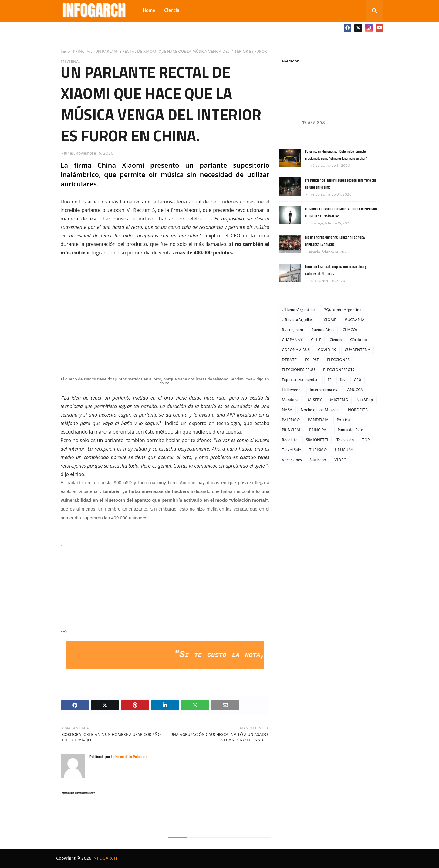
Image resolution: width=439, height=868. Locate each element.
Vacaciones (292, 460)
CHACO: (350, 330)
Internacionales (323, 390)
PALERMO (291, 420)
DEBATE (289, 360)
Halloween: (292, 390)
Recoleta (290, 440)
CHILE (316, 340)
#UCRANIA (355, 320)
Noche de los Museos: (320, 410)
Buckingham (292, 330)
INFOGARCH (105, 858)
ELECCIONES (338, 360)
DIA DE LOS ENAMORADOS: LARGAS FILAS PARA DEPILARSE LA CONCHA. (335, 242)
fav (343, 380)
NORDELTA (358, 410)
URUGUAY (344, 450)
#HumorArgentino (298, 310)
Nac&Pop (365, 400)
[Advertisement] (114, 595)
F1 (330, 380)
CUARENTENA (358, 350)
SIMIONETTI (317, 440)
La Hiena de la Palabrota (129, 757)
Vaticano (318, 460)
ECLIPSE (312, 360)
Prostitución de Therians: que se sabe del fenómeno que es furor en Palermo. (341, 184)
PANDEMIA (318, 420)
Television (345, 440)
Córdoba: (359, 340)
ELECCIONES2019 (339, 370)
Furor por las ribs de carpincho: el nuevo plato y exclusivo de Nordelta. (336, 270)
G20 (358, 380)
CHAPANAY (292, 340)
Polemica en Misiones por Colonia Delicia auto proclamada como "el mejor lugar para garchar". (336, 155)
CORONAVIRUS (296, 350)
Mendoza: (291, 400)
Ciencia (336, 340)
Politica (343, 420)
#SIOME (329, 320)
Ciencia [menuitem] (172, 10)
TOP (366, 440)
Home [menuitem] (149, 10)
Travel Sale (291, 450)
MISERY (315, 400)
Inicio (65, 52)
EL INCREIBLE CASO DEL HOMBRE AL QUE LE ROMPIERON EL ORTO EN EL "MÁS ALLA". (341, 213)
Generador (289, 61)
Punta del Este (350, 430)
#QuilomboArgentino (342, 310)
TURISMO (318, 450)
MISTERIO (339, 400)
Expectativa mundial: (301, 380)
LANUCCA (354, 390)
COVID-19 (327, 350)
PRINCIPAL (83, 52)
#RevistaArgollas (297, 320)
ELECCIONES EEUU (298, 370)
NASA (287, 410)
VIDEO (340, 460)
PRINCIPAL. (319, 430)
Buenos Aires (323, 330)
